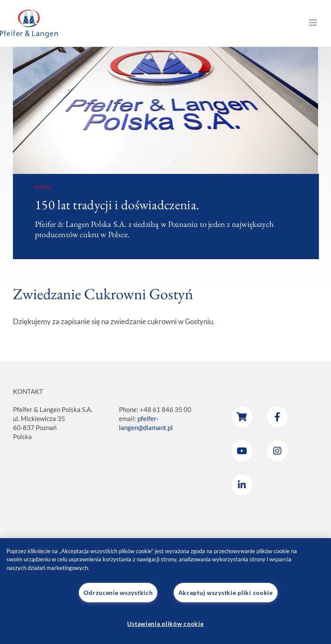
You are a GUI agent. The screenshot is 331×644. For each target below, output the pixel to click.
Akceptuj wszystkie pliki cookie (226, 593)
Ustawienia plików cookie (165, 624)
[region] (165, 591)
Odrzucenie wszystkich (118, 593)
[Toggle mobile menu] (314, 23)
